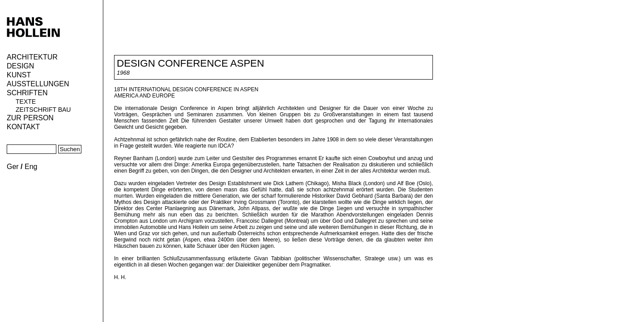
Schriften (27, 93)
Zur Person (30, 118)
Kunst (19, 75)
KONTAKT (23, 127)
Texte (26, 102)
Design (20, 66)
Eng (31, 167)
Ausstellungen (38, 84)
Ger (13, 167)
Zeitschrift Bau (43, 110)
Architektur (32, 57)
